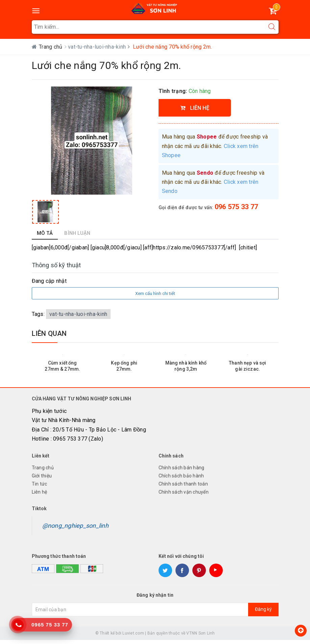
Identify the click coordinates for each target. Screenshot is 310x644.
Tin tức (40, 488)
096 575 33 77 (236, 207)
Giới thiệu (42, 480)
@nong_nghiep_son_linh (75, 529)
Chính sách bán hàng (182, 472)
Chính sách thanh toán (183, 488)
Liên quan (49, 338)
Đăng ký (263, 613)
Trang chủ (43, 472)
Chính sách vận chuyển (184, 496)
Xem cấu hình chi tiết (155, 298)
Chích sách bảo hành (181, 480)
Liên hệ (40, 496)
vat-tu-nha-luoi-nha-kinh (98, 47)
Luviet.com (133, 637)
